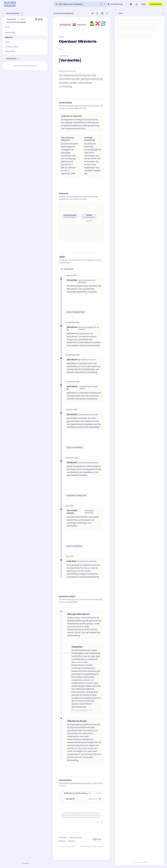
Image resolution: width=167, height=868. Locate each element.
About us (71, 841)
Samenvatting (10, 33)
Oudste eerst (67, 269)
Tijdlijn (7, 42)
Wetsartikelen (10, 51)
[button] (4, 21)
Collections (63, 838)
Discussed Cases (76, 838)
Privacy (61, 846)
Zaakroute (9, 37)
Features (62, 841)
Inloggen (25, 863)
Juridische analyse (12, 47)
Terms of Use (70, 846)
